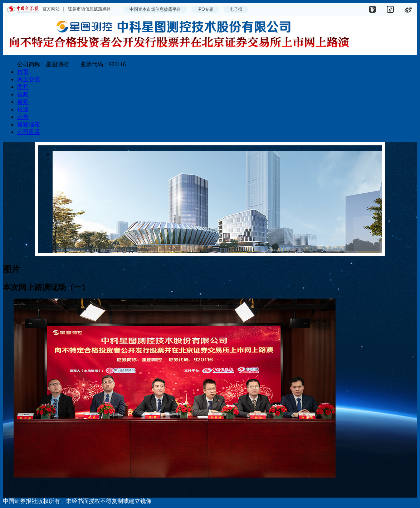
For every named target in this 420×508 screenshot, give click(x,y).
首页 (23, 72)
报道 (23, 109)
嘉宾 (23, 102)
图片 (23, 87)
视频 (23, 94)
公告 (23, 117)
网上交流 (29, 79)
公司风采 (29, 132)
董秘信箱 (29, 124)
